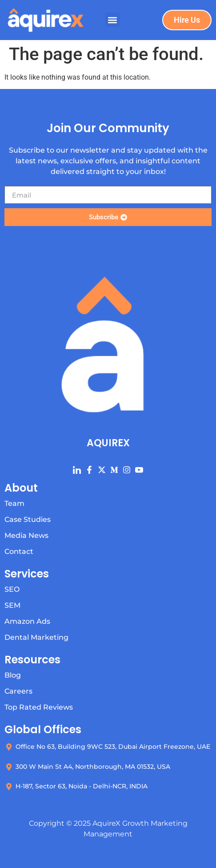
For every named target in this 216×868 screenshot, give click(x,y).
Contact (19, 551)
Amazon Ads (27, 621)
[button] (112, 20)
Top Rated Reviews (39, 707)
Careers (18, 691)
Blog (13, 675)
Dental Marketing (36, 637)
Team (14, 503)
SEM (12, 605)
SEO (12, 589)
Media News (26, 535)
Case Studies (28, 519)
